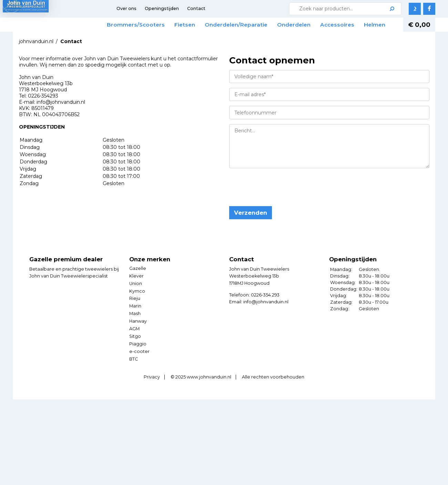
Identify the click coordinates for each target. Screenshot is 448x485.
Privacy (152, 390)
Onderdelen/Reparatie (246, 24)
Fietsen (194, 24)
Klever (136, 289)
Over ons (126, 8)
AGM (134, 342)
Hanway (138, 334)
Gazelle (138, 281)
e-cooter (139, 365)
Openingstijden (162, 8)
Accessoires (347, 24)
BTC (134, 372)
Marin (135, 319)
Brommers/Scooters (145, 24)
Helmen (127, 38)
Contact (196, 8)
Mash (135, 327)
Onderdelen (303, 24)
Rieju (135, 311)
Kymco (137, 304)
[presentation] (282, 201)
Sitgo (135, 349)
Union (136, 296)
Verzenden (251, 226)
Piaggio (138, 357)
